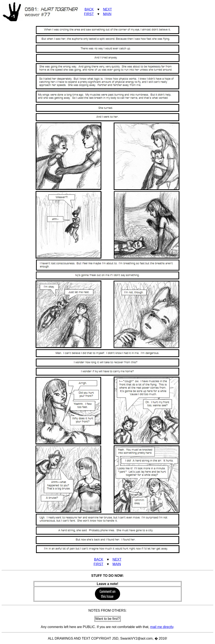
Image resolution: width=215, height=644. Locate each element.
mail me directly (162, 627)
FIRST (89, 14)
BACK (89, 9)
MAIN (107, 14)
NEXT (107, 9)
